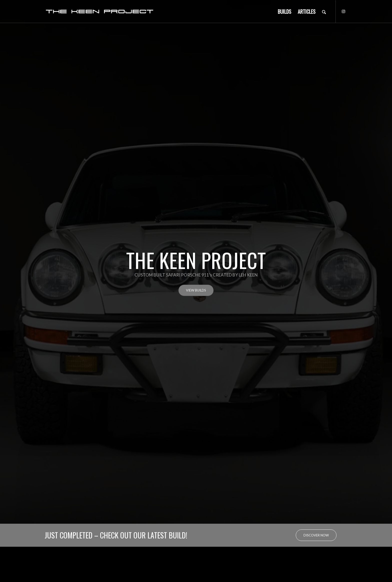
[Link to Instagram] (343, 11)
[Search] (324, 12)
